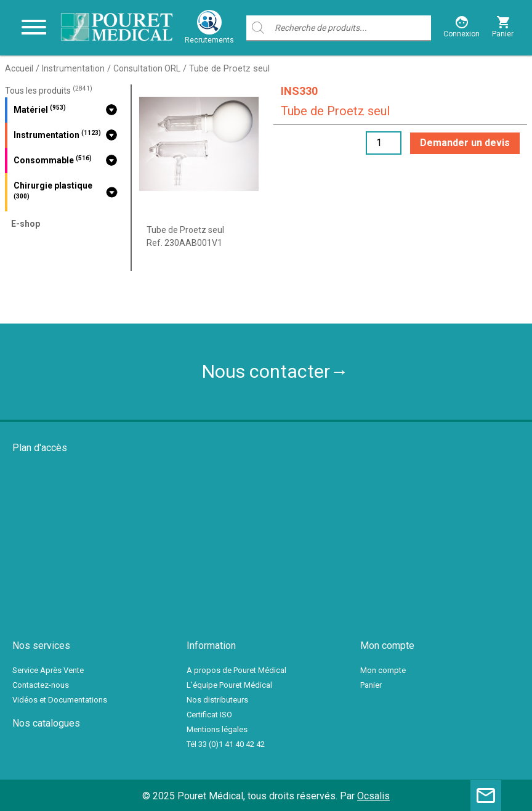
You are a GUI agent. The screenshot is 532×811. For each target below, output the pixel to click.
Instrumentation (73, 68)
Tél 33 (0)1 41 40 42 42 (226, 744)
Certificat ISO (209, 715)
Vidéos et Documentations (60, 700)
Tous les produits (49, 91)
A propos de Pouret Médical (236, 670)
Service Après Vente (48, 670)
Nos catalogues (46, 723)
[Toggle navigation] (34, 28)
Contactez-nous (41, 685)
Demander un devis (465, 143)
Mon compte (383, 670)
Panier (371, 685)
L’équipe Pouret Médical (229, 685)
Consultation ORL (147, 68)
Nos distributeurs (217, 700)
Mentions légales (217, 729)
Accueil (19, 68)
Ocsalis (373, 796)
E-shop (26, 224)
